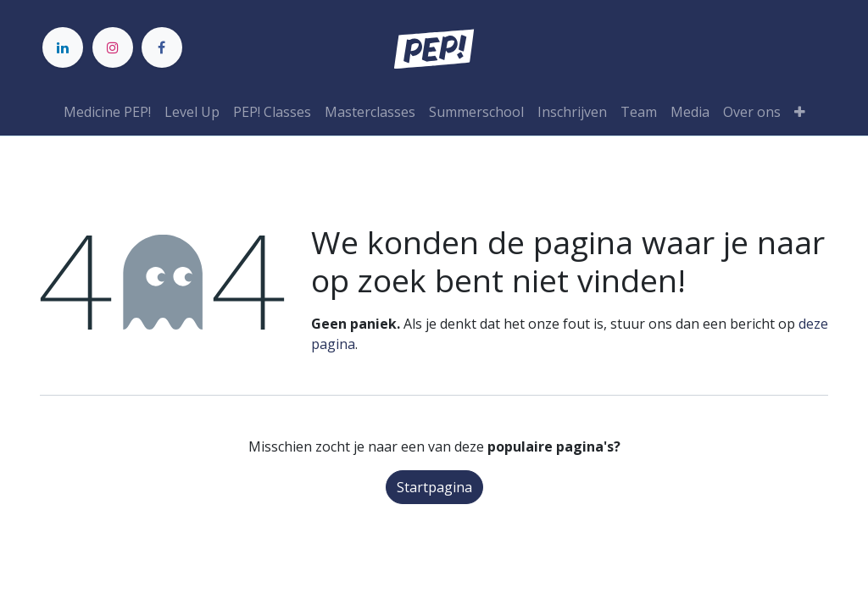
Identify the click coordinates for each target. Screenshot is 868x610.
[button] (800, 112)
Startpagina (434, 487)
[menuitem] (107, 112)
